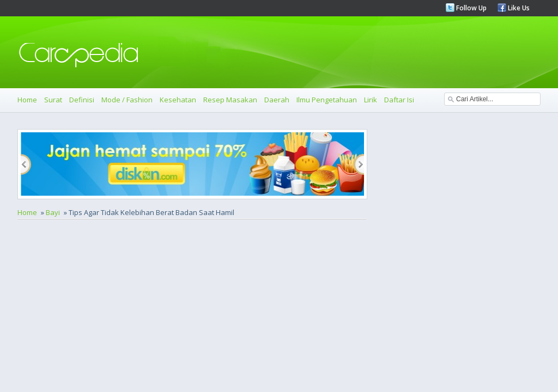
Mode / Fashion (127, 100)
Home (27, 100)
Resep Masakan (230, 100)
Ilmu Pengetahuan (327, 100)
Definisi (82, 100)
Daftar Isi (399, 100)
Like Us (518, 8)
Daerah (277, 100)
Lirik (371, 100)
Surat (53, 100)
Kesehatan (178, 100)
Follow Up (471, 8)
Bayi (53, 212)
